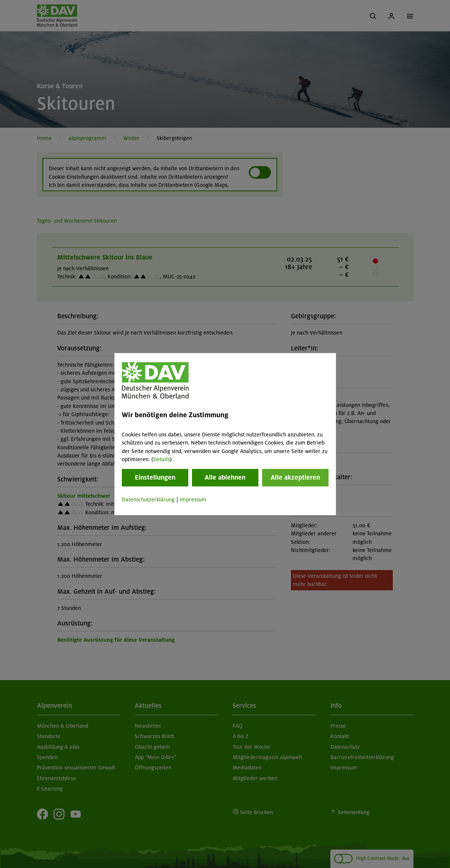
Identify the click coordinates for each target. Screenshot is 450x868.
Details (162, 459)
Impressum (193, 500)
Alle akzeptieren (295, 478)
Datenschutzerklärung (148, 500)
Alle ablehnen (225, 478)
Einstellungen (155, 478)
